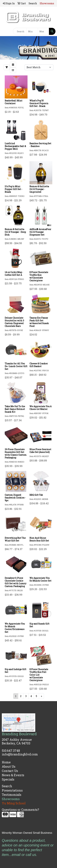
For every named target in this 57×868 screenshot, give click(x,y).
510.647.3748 (11, 751)
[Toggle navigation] (5, 31)
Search (7, 786)
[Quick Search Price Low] (32, 31)
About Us (9, 766)
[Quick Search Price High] (43, 31)
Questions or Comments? (20, 810)
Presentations (12, 790)
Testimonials (12, 795)
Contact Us (10, 771)
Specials (8, 779)
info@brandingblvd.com (20, 754)
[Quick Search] (20, 31)
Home (6, 762)
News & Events (13, 775)
